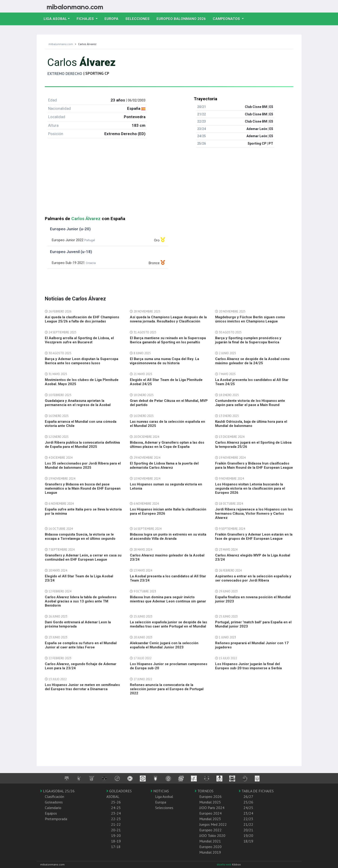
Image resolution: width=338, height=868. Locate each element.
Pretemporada (56, 819)
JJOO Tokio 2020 (212, 835)
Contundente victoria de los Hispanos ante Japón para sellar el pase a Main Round (250, 403)
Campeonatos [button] (227, 19)
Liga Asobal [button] (55, 19)
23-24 (116, 813)
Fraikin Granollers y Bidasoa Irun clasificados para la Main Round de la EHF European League (254, 465)
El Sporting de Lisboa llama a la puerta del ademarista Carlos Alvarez (164, 465)
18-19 (116, 841)
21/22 (248, 824)
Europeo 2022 (210, 830)
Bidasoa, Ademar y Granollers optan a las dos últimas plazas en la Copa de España (167, 445)
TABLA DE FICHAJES (256, 791)
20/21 (248, 830)
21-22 (116, 824)
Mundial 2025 (210, 802)
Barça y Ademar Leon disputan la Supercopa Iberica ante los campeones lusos (82, 361)
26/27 (248, 796)
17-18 (116, 847)
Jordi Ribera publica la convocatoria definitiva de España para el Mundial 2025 (82, 445)
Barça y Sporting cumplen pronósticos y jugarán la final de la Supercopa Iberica (248, 340)
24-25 (116, 808)
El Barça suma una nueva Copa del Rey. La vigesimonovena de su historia (164, 361)
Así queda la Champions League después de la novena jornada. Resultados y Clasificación (168, 319)
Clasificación (54, 796)
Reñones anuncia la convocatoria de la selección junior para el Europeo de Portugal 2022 (167, 689)
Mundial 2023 (210, 819)
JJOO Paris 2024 (212, 808)
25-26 (116, 802)
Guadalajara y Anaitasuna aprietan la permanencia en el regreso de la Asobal (78, 403)
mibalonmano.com (61, 44)
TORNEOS (204, 791)
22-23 (116, 819)
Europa (113, 18)
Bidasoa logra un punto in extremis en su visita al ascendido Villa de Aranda (168, 536)
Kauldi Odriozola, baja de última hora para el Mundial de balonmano (251, 424)
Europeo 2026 (210, 796)
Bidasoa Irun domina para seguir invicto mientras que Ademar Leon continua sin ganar (168, 599)
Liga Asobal (164, 796)
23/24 (248, 813)
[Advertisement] (169, 184)
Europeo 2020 (210, 847)
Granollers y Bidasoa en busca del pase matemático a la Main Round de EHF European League (83, 488)
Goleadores (54, 802)
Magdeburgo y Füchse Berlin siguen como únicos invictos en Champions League (250, 319)
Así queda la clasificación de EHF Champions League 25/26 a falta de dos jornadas (82, 319)
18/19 (248, 841)
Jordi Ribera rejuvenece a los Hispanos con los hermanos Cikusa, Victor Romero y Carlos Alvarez (254, 514)
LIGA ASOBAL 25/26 (57, 791)
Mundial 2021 (210, 841)
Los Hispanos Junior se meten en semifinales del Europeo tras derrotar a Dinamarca (82, 687)
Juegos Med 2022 (213, 824)
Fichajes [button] (86, 19)
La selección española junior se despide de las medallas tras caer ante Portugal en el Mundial (168, 624)
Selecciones (139, 18)
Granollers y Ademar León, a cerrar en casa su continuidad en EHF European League (83, 557)
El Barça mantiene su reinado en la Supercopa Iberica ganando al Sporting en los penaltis (168, 340)
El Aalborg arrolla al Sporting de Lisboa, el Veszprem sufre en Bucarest (79, 340)
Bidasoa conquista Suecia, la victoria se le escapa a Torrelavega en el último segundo (80, 536)
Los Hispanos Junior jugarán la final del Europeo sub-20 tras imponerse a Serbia (248, 666)
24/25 (248, 808)
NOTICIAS (160, 791)
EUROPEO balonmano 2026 (183, 18)
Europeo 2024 (210, 813)
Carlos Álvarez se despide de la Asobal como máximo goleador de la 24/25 (252, 361)
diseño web (224, 864)
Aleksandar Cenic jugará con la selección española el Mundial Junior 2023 (164, 645)
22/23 (248, 819)
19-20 (116, 835)
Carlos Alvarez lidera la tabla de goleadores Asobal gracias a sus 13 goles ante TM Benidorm (81, 601)
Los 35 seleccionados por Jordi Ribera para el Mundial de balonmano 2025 (83, 465)
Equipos (51, 813)
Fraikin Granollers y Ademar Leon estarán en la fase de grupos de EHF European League (254, 536)
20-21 (116, 830)
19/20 (248, 835)
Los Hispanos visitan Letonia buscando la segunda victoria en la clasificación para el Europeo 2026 (250, 488)
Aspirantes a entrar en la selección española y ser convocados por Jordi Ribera (253, 578)
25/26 (248, 802)
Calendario (53, 808)
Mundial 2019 (210, 852)
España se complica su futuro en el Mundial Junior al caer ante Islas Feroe (81, 645)
